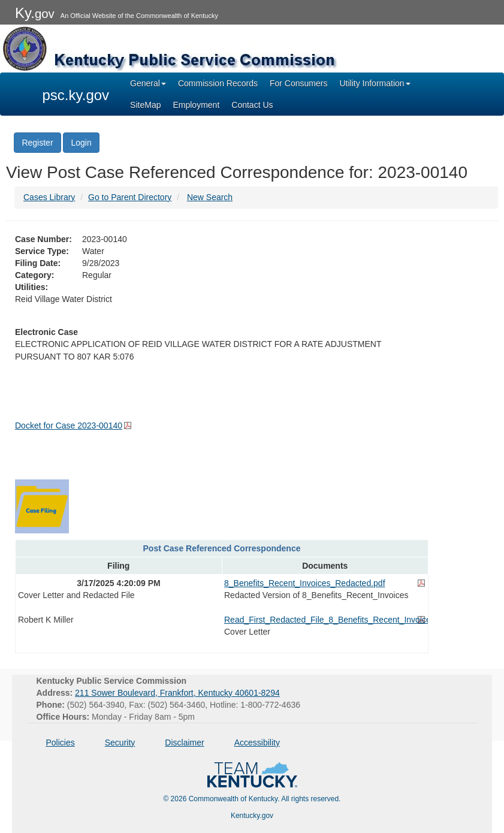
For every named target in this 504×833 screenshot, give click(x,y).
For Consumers (298, 83)
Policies (61, 743)
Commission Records (218, 83)
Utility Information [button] (375, 83)
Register (37, 143)
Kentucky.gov (252, 816)
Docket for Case (69, 425)
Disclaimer (184, 743)
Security (120, 743)
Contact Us (252, 105)
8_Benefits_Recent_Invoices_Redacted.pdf (305, 583)
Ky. (35, 13)
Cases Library (49, 197)
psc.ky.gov (76, 95)
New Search (210, 197)
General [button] (148, 83)
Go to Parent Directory (130, 197)
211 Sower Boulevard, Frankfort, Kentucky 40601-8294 (177, 693)
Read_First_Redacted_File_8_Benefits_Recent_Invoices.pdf (325, 620)
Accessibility (257, 743)
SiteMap (145, 105)
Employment (196, 105)
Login (81, 143)
